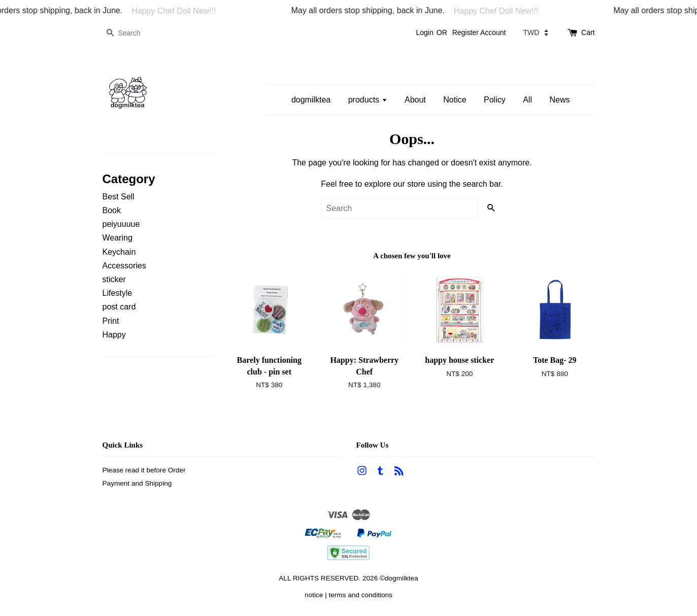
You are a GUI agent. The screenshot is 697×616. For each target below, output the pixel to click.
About (415, 100)
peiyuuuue (121, 224)
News (559, 100)
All (527, 100)
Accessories (124, 266)
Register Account (479, 32)
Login (424, 32)
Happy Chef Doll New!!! (180, 11)
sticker (114, 279)
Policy (495, 100)
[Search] (133, 33)
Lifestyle (118, 293)
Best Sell (119, 197)
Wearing (118, 238)
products (368, 100)
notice (314, 595)
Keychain (119, 252)
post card (119, 307)
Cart (588, 32)
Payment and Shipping (137, 483)
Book (112, 210)
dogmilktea (311, 100)
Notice (455, 100)
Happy (114, 335)
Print (111, 321)
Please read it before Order (144, 470)
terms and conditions (360, 595)
